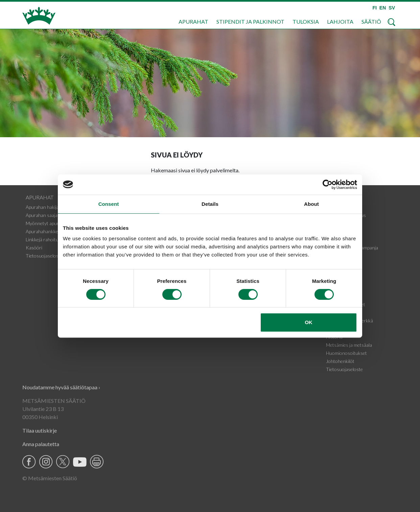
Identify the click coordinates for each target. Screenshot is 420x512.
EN (383, 8)
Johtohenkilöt (340, 361)
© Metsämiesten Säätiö (50, 478)
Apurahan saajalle (44, 215)
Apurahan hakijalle (44, 207)
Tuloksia (306, 21)
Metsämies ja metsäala (349, 345)
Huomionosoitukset (346, 353)
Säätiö (371, 21)
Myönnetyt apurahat (47, 223)
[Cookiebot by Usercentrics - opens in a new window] (328, 185)
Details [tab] (210, 204)
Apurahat (193, 21)
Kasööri (34, 248)
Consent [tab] (109, 204)
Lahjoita (340, 21)
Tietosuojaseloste (44, 256)
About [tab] (311, 204)
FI (374, 8)
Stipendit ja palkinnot (250, 21)
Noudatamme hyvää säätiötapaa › (61, 387)
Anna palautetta (41, 444)
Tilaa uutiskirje (40, 430)
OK (309, 322)
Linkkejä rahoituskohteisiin (53, 239)
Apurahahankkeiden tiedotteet (57, 231)
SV (392, 8)
